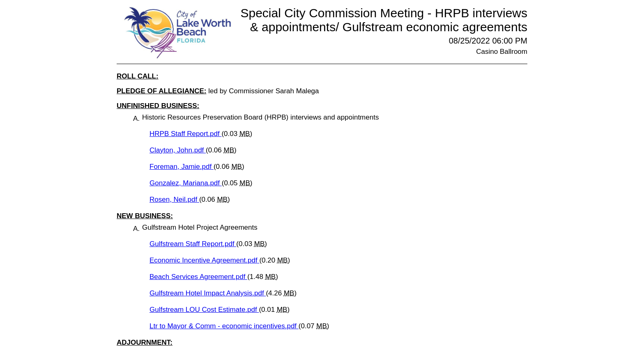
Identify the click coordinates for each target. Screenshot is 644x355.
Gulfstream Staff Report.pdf (193, 244)
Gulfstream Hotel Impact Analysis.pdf (208, 293)
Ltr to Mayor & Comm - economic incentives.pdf (224, 326)
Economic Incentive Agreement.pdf (204, 260)
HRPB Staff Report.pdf (185, 134)
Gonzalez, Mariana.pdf (186, 183)
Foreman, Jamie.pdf (182, 167)
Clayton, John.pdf (178, 150)
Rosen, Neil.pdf (174, 199)
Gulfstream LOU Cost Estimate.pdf (204, 310)
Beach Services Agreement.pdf (198, 277)
